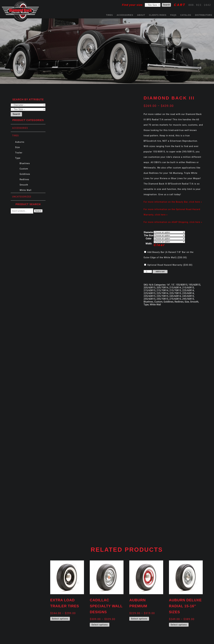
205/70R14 (162, 288)
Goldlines (25, 174)
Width (149, 244)
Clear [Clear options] (159, 245)
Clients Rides (158, 15)
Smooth (24, 185)
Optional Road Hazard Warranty (169, 265)
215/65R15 (149, 290)
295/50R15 (188, 299)
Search (38, 211)
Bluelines (25, 163)
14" (168, 285)
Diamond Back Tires (20, 11)
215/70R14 (162, 290)
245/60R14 (175, 296)
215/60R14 (175, 288)
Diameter (149, 232)
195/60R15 (194, 285)
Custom (24, 169)
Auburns (20, 142)
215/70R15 (175, 290)
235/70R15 (162, 296)
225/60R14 (188, 290)
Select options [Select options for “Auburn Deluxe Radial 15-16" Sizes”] (179, 625)
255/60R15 (149, 299)
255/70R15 (162, 299)
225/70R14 (162, 293)
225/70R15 (175, 293)
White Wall (26, 190)
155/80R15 (182, 285)
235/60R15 (149, 296)
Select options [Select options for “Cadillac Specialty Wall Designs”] (100, 625)
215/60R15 (188, 288)
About (141, 15)
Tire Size (149, 235)
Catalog (186, 15)
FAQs (173, 15)
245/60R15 (188, 296)
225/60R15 (149, 293)
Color (149, 239)
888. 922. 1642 (200, 5)
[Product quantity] (148, 271)
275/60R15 (175, 299)
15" (173, 285)
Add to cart (160, 272)
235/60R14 (188, 293)
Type (18, 158)
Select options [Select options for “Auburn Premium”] (139, 619)
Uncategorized (22, 197)
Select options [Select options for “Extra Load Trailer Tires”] (60, 619)
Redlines (24, 179)
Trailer (19, 153)
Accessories (125, 15)
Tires (109, 15)
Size (18, 147)
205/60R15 (149, 288)
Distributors (204, 15)
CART (180, 5)
